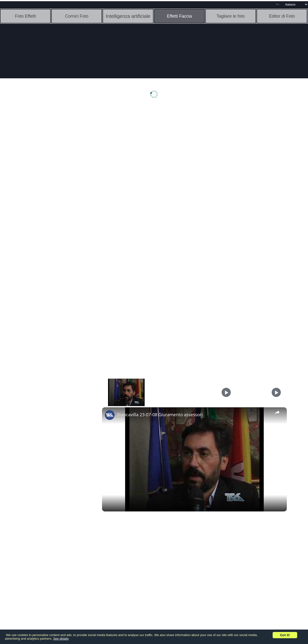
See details (61, 639)
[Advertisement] (37, 182)
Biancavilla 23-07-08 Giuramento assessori (160, 415)
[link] (110, 415)
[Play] (226, 392)
